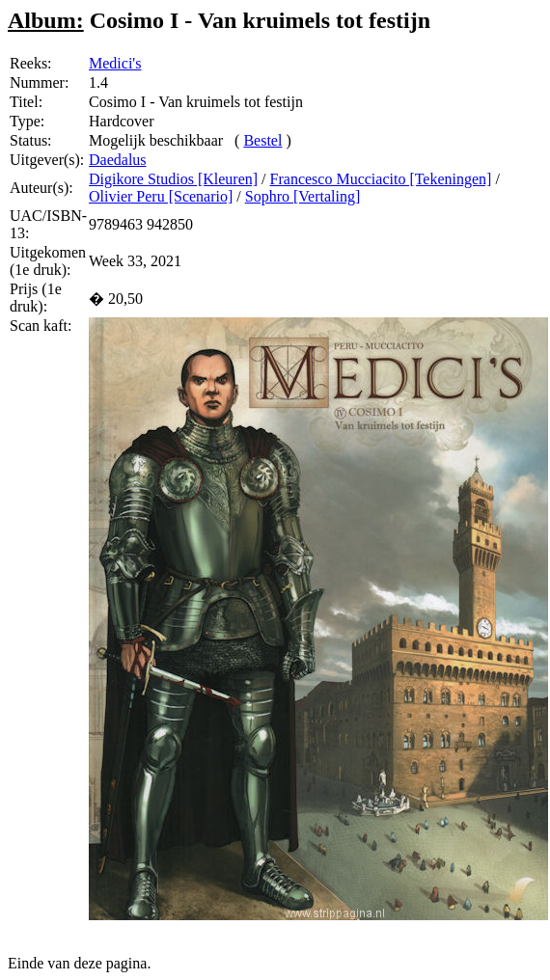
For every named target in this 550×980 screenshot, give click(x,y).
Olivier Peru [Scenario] (161, 196)
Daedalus (118, 160)
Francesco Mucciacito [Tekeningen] (381, 179)
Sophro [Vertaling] (303, 196)
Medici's (115, 63)
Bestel (262, 140)
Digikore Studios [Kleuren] (173, 179)
